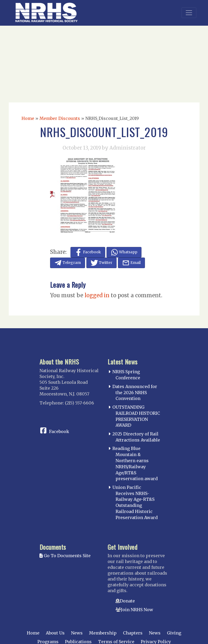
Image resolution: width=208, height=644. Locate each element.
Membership (103, 633)
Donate (127, 601)
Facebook (59, 431)
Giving (174, 633)
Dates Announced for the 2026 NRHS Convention (135, 393)
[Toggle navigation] (189, 13)
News (77, 633)
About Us (55, 633)
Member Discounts (60, 118)
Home (28, 118)
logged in (97, 295)
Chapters (133, 633)
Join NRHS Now (137, 610)
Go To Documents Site (65, 556)
